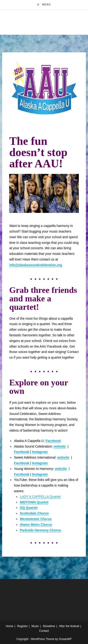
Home (10, 626)
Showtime (49, 626)
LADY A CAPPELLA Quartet (40, 497)
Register (22, 626)
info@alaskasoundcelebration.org (36, 265)
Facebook (21, 463)
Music (35, 626)
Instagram (40, 452)
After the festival (69, 626)
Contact (44, 631)
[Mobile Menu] (44, 5)
